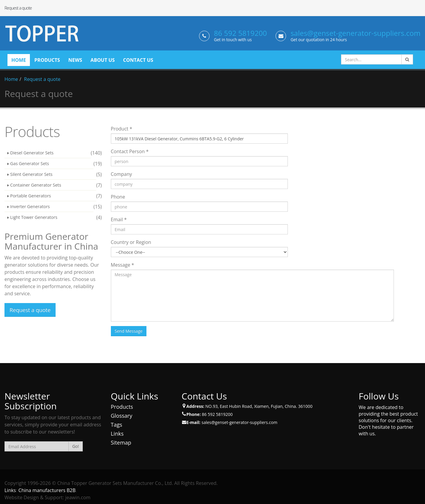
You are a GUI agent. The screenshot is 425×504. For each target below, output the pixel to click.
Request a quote (42, 79)
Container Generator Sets (36, 185)
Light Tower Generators (34, 217)
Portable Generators (30, 196)
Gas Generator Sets (30, 163)
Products (122, 407)
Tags (117, 425)
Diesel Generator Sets (32, 153)
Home (11, 79)
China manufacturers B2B (47, 490)
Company (121, 174)
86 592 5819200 (240, 33)
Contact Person (130, 151)
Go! (76, 446)
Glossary (122, 416)
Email (119, 219)
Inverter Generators (30, 206)
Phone (118, 197)
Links (117, 434)
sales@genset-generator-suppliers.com (356, 33)
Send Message (129, 331)
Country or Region (131, 242)
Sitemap (121, 442)
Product (122, 129)
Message (123, 265)
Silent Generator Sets (31, 174)
